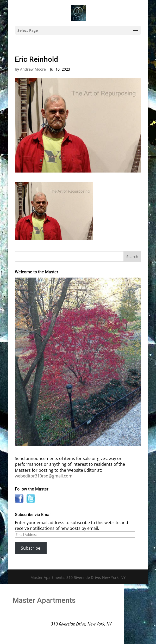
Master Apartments (44, 600)
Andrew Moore (33, 69)
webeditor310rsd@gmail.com (44, 476)
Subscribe (31, 548)
